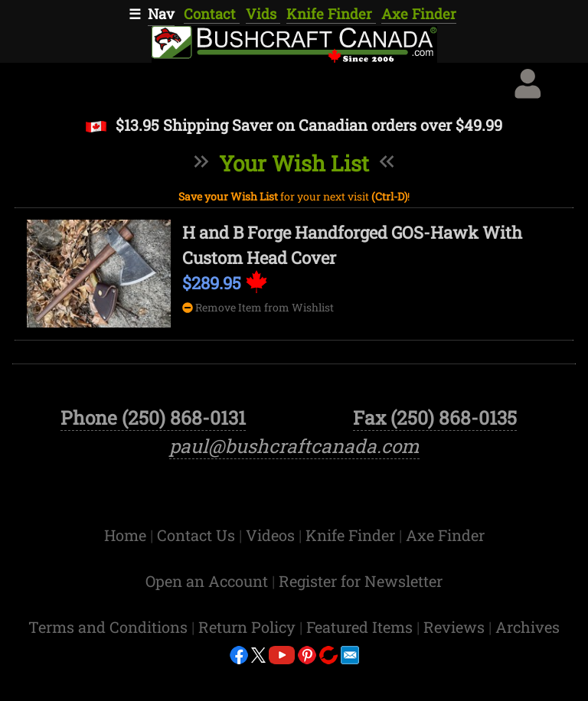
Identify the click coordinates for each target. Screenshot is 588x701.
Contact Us (198, 572)
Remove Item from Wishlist (258, 307)
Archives (528, 664)
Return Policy (249, 664)
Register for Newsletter (361, 618)
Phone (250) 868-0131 (153, 454)
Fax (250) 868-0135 (435, 454)
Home (127, 572)
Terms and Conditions (110, 664)
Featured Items (361, 664)
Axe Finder (419, 14)
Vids (263, 14)
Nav (161, 14)
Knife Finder (331, 14)
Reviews (456, 664)
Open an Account (207, 618)
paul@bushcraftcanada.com (294, 483)
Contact (212, 14)
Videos (272, 572)
